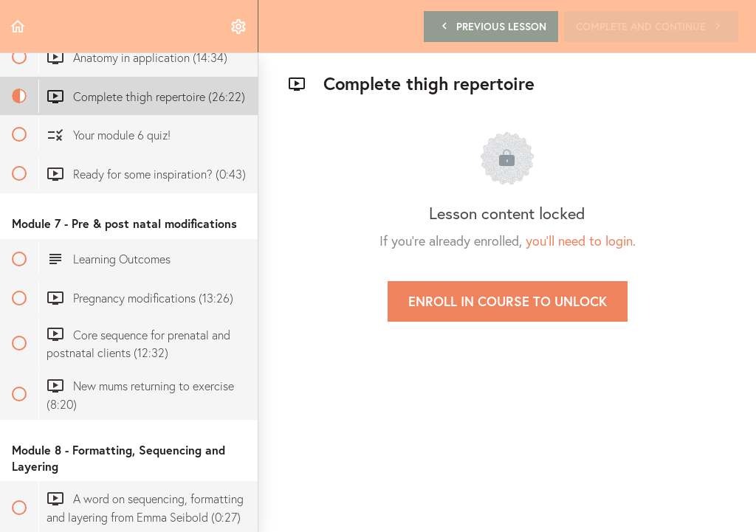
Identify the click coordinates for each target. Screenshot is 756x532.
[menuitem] (239, 26)
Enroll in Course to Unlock (508, 301)
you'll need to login (579, 241)
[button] (18, 26)
